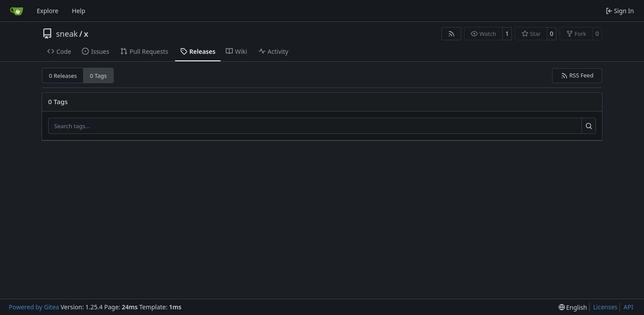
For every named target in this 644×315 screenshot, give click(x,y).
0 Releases (63, 76)
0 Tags (99, 76)
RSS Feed (577, 75)
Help (79, 11)
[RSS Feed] (451, 34)
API (628, 307)
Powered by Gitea (34, 307)
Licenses (605, 307)
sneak (67, 34)
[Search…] (589, 126)
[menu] (573, 307)
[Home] (17, 11)
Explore (47, 11)
